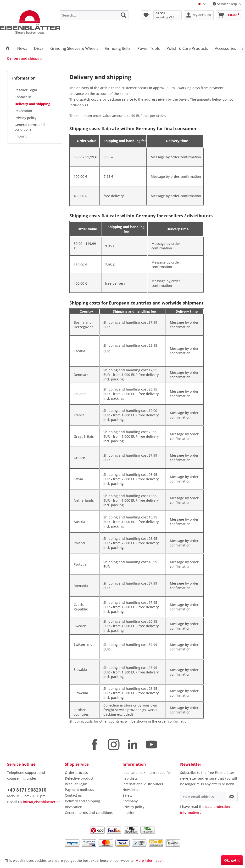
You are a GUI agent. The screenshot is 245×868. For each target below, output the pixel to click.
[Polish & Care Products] (187, 48)
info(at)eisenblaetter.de (42, 802)
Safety (127, 795)
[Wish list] (146, 15)
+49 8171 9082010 (27, 790)
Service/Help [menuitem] (225, 4)
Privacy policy (25, 118)
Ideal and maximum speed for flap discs (147, 775)
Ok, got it (232, 860)
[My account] (199, 15)
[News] (22, 48)
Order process (76, 773)
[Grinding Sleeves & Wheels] (74, 48)
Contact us (23, 97)
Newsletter (131, 790)
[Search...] (94, 15)
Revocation (23, 111)
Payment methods (79, 790)
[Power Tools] (149, 48)
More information (150, 860)
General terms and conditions (30, 127)
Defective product (79, 778)
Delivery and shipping (32, 104)
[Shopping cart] (229, 15)
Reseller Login (26, 90)
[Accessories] (226, 48)
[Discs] (39, 48)
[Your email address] (203, 797)
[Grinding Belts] (118, 48)
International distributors (143, 784)
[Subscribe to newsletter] (232, 797)
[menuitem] (94, 15)
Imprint (21, 136)
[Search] (123, 15)
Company (130, 801)
